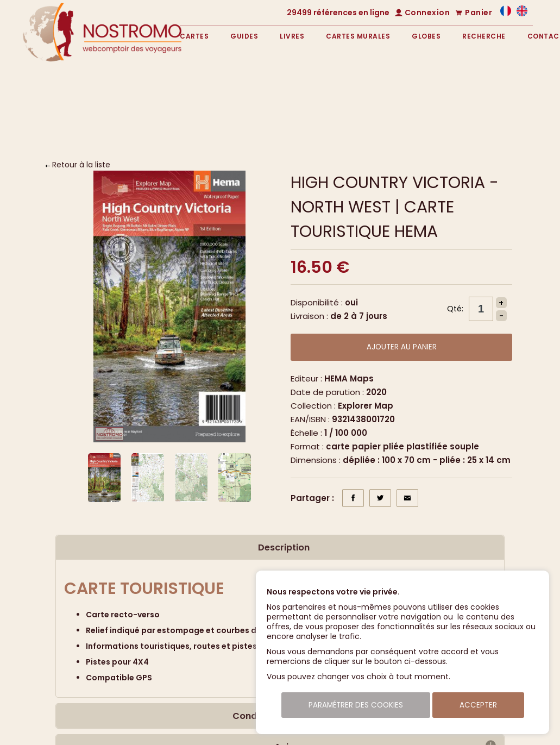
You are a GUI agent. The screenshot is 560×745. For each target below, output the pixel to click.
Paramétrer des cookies (356, 705)
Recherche (484, 36)
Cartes (194, 36)
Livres (292, 36)
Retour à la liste (81, 165)
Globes (426, 36)
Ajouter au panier (402, 347)
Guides (244, 36)
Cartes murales (358, 36)
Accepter (478, 705)
